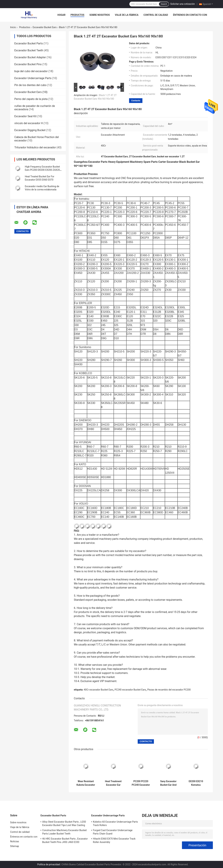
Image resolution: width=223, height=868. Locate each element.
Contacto (136, 101)
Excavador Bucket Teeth (29, 50)
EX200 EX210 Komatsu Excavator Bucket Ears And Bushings (196, 783)
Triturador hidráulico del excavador (35, 147)
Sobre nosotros (100, 15)
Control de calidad (156, 15)
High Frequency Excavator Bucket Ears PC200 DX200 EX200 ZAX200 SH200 (43, 170)
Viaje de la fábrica (127, 15)
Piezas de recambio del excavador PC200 (169, 690)
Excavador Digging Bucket (30, 130)
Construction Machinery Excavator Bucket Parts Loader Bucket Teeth (64, 832)
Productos (77, 15)
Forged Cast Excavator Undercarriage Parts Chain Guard (113, 832)
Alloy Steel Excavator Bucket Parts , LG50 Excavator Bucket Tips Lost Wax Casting (64, 823)
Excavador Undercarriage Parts (33, 78)
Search (164, 4)
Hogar (61, 15)
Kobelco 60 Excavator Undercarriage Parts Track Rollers (115, 823)
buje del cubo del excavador (31, 71)
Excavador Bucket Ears (45, 27)
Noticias (15, 841)
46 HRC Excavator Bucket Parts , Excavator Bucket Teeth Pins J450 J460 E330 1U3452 (65, 841)
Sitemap (15, 846)
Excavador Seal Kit (25, 116)
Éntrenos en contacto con (190, 15)
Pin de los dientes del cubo (30, 85)
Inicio (13, 27)
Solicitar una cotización (183, 4)
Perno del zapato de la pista (31, 99)
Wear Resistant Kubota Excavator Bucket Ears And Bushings (86, 783)
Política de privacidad (49, 864)
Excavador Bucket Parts (29, 43)
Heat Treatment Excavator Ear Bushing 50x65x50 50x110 (113, 783)
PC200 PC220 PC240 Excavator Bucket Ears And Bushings (141, 783)
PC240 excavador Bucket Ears (130, 690)
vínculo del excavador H (29, 123)
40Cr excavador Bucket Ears (98, 690)
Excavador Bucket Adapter (30, 57)
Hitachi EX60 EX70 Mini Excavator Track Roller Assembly (114, 840)
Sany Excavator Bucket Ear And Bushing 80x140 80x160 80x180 (168, 783)
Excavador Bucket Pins (28, 64)
